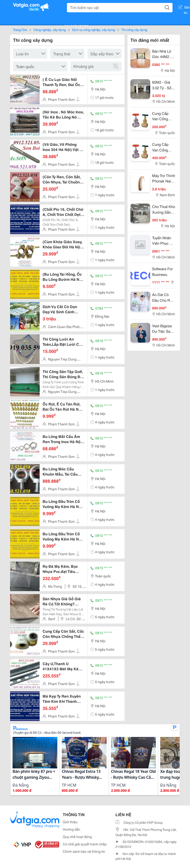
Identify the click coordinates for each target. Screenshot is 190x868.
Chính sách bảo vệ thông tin (84, 851)
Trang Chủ (20, 30)
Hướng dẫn (71, 829)
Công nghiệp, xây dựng (50, 30)
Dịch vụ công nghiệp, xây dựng (94, 30)
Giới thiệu (70, 822)
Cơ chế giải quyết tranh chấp (85, 844)
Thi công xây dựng (134, 30)
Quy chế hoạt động (77, 837)
